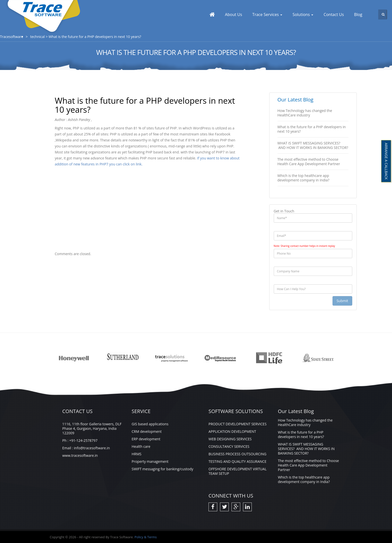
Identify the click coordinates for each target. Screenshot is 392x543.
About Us (234, 14)
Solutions (303, 14)
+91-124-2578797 (83, 440)
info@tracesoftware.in (92, 448)
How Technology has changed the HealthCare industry (305, 113)
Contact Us (334, 14)
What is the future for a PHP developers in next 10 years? (312, 129)
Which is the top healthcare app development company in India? (303, 178)
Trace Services (267, 14)
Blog (358, 14)
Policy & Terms (146, 537)
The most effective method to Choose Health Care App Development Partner (309, 162)
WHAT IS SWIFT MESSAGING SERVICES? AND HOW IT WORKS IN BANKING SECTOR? (313, 145)
